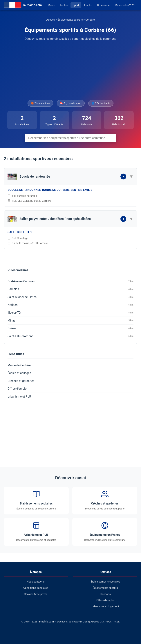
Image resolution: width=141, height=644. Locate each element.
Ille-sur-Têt (70, 313)
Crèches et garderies (21, 381)
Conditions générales (36, 588)
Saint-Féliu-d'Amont (70, 336)
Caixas (70, 328)
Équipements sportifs (70, 20)
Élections (105, 594)
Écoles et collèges (19, 373)
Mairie (51, 5)
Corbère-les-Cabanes (70, 281)
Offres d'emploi (17, 389)
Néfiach (70, 305)
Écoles (64, 5)
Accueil (51, 20)
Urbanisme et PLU (19, 397)
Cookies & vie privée (36, 594)
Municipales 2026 (125, 5)
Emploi (88, 5)
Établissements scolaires (105, 582)
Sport (76, 5)
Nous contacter (36, 582)
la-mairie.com (46, 622)
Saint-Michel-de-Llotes (70, 297)
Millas (70, 320)
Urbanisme (103, 5)
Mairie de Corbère (19, 365)
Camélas (70, 289)
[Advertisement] (70, 70)
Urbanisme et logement (105, 607)
